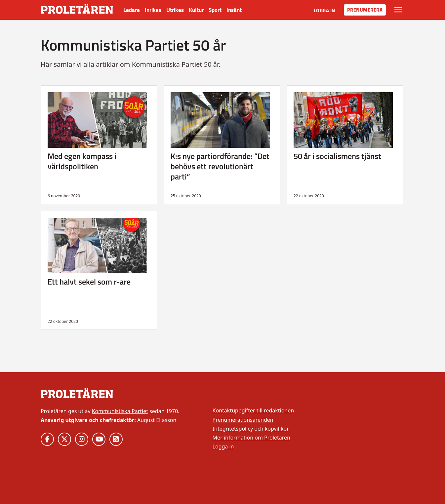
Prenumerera (365, 10)
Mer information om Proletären (251, 438)
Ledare (132, 10)
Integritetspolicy (233, 429)
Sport (215, 10)
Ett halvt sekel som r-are (89, 282)
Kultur (196, 10)
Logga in (324, 10)
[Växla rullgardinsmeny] (398, 10)
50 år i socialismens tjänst (337, 156)
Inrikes (153, 10)
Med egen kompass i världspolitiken (82, 161)
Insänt (234, 10)
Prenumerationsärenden (243, 420)
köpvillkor (277, 429)
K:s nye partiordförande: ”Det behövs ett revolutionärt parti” (220, 166)
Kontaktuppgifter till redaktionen (253, 410)
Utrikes (175, 10)
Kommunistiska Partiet (120, 411)
